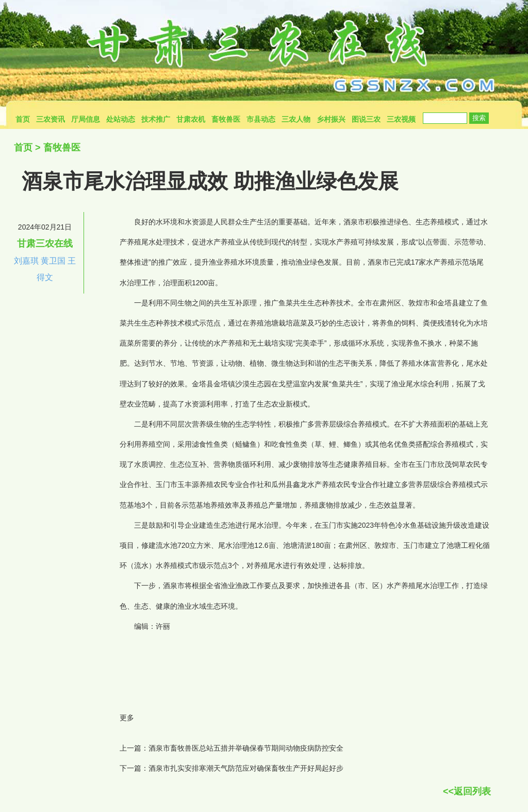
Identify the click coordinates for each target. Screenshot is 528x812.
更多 (127, 718)
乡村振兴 (331, 119)
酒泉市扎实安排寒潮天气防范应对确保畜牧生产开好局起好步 (246, 768)
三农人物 (296, 119)
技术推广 (156, 119)
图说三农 (366, 119)
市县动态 (261, 119)
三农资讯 (51, 119)
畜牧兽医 (226, 119)
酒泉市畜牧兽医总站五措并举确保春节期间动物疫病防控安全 (246, 748)
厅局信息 (86, 119)
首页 (23, 119)
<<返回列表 (467, 791)
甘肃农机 (191, 119)
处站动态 (121, 119)
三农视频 (401, 119)
